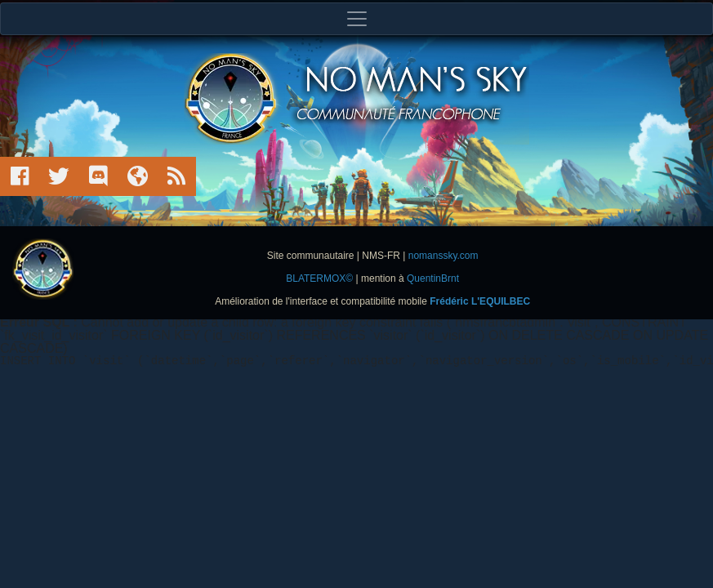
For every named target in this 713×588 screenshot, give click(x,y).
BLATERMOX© (319, 278)
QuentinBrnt (433, 278)
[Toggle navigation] (356, 19)
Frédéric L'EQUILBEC (480, 301)
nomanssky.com (443, 256)
